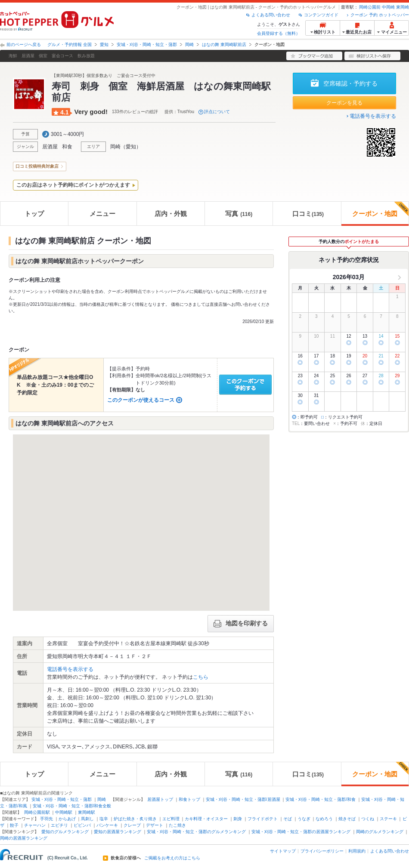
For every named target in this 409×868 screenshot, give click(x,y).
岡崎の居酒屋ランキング (24, 838)
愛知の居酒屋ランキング (118, 832)
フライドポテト (263, 819)
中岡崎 (388, 7)
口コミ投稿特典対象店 (37, 166)
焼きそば (347, 819)
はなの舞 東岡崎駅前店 (224, 45)
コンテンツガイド (321, 15)
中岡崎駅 (64, 812)
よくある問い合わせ (271, 15)
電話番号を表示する (373, 116)
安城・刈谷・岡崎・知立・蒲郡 (147, 45)
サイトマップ (283, 851)
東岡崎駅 (87, 812)
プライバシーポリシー (322, 851)
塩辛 (104, 819)
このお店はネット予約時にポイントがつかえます (73, 185)
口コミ (308, 214)
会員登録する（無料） (279, 33)
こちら (201, 677)
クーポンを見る (344, 103)
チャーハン (35, 825)
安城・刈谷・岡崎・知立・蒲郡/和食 (321, 799)
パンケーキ (107, 825)
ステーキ (388, 819)
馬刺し (87, 819)
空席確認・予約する (350, 83)
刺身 (238, 819)
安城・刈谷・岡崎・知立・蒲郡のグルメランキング (196, 832)
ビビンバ (82, 825)
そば (288, 819)
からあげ (67, 819)
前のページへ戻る (24, 45)
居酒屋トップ (160, 799)
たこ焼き (177, 825)
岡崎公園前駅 (37, 812)
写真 (239, 214)
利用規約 (357, 851)
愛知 (104, 45)
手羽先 (46, 819)
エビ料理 (171, 819)
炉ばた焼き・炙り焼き (135, 819)
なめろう (324, 819)
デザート (155, 825)
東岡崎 (403, 7)
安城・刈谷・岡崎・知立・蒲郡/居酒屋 (243, 799)
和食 (67, 147)
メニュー (102, 214)
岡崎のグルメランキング (380, 832)
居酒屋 (50, 147)
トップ (34, 214)
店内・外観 (171, 214)
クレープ (132, 825)
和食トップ (189, 799)
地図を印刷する (241, 624)
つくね (368, 819)
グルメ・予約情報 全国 (70, 45)
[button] (147, 514)
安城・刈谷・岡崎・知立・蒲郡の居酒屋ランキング (301, 832)
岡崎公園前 (370, 7)
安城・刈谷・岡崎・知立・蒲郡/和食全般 (72, 806)
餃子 (14, 825)
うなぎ (304, 819)
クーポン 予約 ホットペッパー (380, 15)
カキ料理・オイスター (206, 819)
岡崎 (189, 45)
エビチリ (59, 825)
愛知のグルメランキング (65, 832)
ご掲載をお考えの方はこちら (172, 858)
